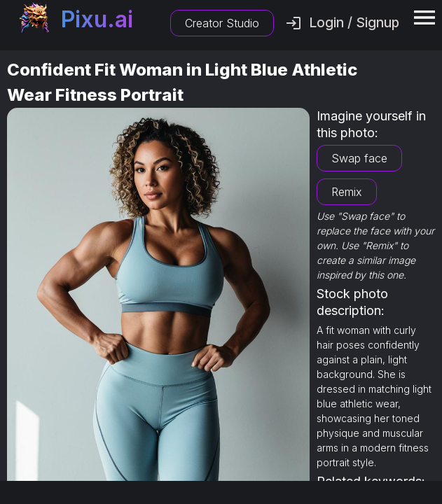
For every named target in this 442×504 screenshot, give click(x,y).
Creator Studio (222, 23)
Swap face (359, 158)
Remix (347, 192)
